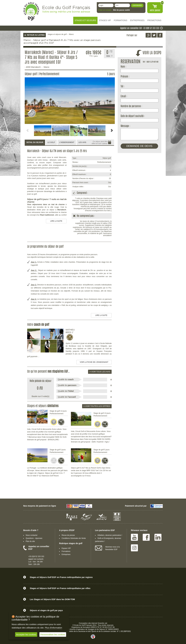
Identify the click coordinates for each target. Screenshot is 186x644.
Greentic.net (102, 623)
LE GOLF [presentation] (51, 142)
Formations (66, 551)
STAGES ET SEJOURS (85, 20)
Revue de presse (68, 535)
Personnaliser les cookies (53, 634)
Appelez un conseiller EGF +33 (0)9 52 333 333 (140, 28)
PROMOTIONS (154, 20)
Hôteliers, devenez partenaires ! (110, 535)
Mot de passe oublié (122, 10)
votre (155, 10)
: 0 (109, 56)
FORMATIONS (120, 20)
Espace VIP (66, 548)
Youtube (134, 537)
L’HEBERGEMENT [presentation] (67, 142)
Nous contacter (32, 535)
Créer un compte (105, 10)
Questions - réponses (34, 538)
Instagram (134, 548)
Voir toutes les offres (97, 406)
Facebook (146, 537)
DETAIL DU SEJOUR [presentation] (35, 142)
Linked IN (158, 537)
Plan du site (30, 541)
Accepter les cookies (26, 634)
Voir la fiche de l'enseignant (94, 362)
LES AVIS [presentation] (82, 142)
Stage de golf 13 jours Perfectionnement (58, 412)
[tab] (35, 143)
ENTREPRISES (137, 20)
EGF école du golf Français (31, 11)
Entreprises (66, 554)
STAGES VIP (105, 20)
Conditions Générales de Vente (74, 538)
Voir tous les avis (100, 372)
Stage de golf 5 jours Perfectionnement (58, 451)
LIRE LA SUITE (56, 221)
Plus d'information (53, 628)
